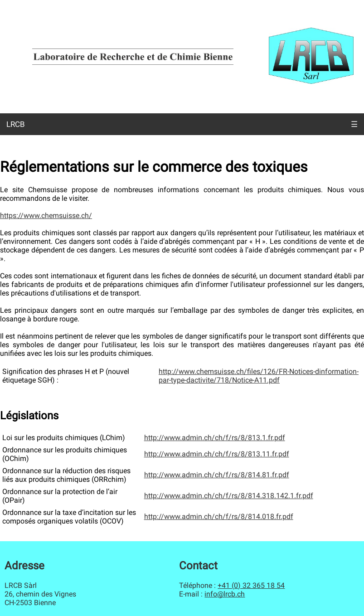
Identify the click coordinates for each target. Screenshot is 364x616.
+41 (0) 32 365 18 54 (251, 585)
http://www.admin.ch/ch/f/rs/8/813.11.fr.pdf (217, 454)
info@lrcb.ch (225, 594)
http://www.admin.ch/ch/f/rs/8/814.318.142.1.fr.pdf (229, 496)
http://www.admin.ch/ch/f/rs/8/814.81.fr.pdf (217, 475)
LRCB (16, 124)
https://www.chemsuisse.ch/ (46, 216)
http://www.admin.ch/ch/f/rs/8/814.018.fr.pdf (219, 517)
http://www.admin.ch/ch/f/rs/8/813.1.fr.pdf (215, 438)
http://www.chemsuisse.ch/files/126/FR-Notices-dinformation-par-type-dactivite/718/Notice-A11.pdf (259, 376)
